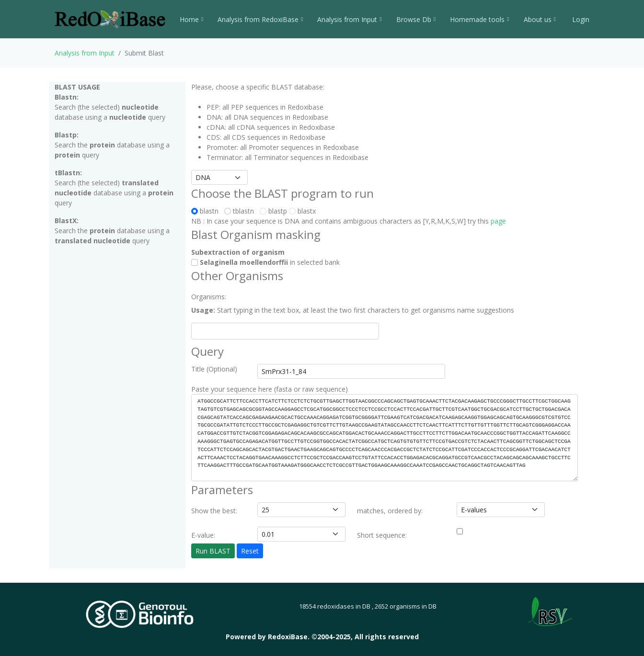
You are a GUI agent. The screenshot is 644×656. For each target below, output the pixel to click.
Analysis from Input (349, 19)
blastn (207, 211)
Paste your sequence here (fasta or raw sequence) (270, 389)
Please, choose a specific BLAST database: (258, 87)
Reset (250, 551)
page (498, 221)
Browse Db (416, 19)
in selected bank (265, 262)
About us (540, 19)
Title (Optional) (214, 369)
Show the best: (214, 511)
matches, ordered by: (390, 511)
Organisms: (209, 297)
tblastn (241, 211)
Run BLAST (213, 551)
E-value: (203, 535)
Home (191, 19)
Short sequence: (382, 535)
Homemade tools (479, 19)
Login (580, 19)
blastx (302, 211)
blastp (273, 211)
